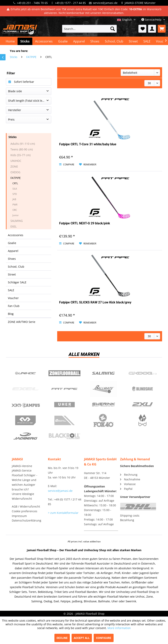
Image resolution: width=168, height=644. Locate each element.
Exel (25, 389)
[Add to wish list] (88, 165)
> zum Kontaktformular (63, 513)
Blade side (15, 91)
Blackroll (64, 436)
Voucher (13, 298)
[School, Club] (114, 41)
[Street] (133, 41)
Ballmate (104, 389)
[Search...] (89, 29)
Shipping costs (130, 515)
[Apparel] (79, 41)
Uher (64, 405)
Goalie (12, 243)
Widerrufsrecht (22, 499)
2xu (143, 405)
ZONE (14, 166)
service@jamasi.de (105, 3)
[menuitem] (89, 29)
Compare (67, 164)
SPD (15, 194)
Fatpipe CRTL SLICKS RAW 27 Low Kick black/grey (95, 302)
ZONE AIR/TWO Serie (22, 322)
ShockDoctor (64, 420)
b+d (143, 420)
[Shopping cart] (162, 29)
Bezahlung (127, 520)
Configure (104, 638)
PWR (15, 205)
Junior (16, 215)
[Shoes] (95, 41)
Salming (104, 373)
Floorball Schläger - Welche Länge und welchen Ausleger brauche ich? (25, 482)
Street (12, 274)
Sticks (13, 137)
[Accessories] (44, 41)
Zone (64, 373)
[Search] (113, 29)
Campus (25, 405)
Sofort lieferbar (24, 82)
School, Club (16, 267)
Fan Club (14, 306)
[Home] (10, 41)
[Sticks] (25, 41)
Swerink (104, 405)
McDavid (25, 420)
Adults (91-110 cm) (23, 144)
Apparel (13, 251)
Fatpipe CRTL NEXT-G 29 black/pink (85, 223)
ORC (15, 210)
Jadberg (25, 436)
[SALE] (147, 41)
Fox (104, 420)
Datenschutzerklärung (27, 520)
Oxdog (143, 373)
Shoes (12, 259)
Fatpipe (64, 389)
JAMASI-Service (22, 470)
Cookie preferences (25, 511)
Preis (11, 119)
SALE (11, 290)
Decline (62, 638)
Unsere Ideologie (23, 494)
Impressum (19, 516)
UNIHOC (16, 161)
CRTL (15, 183)
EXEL (14, 226)
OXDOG (15, 172)
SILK (15, 189)
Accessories (16, 235)
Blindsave (143, 389)
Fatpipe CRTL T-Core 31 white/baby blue (88, 144)
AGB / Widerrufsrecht (26, 506)
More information (119, 628)
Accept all (82, 638)
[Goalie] (63, 41)
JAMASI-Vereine (22, 466)
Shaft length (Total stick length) (29, 101)
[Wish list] (142, 29)
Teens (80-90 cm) (22, 149)
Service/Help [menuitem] (152, 20)
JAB (14, 199)
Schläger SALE (17, 282)
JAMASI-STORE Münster (140, 3)
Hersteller (15, 110)
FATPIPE (16, 178)
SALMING (17, 221)
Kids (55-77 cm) (21, 155)
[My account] (152, 29)
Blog (11, 314)
